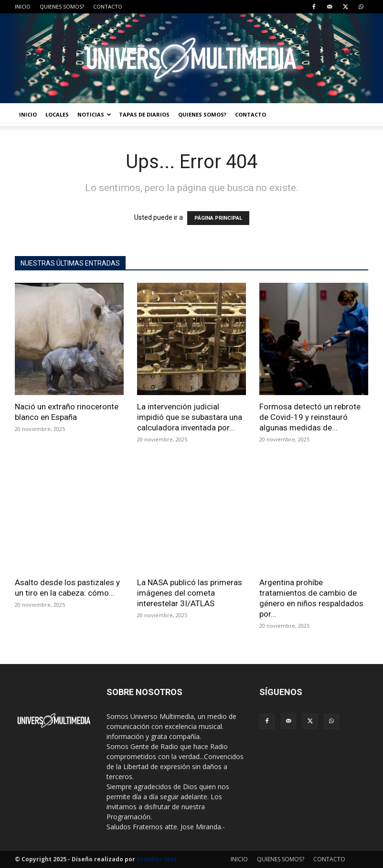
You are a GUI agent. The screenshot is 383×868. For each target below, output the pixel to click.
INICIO (23, 6)
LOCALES (57, 114)
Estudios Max (157, 859)
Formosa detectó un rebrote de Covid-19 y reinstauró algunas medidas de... (310, 417)
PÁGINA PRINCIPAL (218, 218)
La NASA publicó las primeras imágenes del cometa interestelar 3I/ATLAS (190, 593)
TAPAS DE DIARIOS (144, 114)
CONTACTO (108, 6)
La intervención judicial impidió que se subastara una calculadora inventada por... (190, 417)
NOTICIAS (94, 114)
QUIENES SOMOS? (62, 6)
